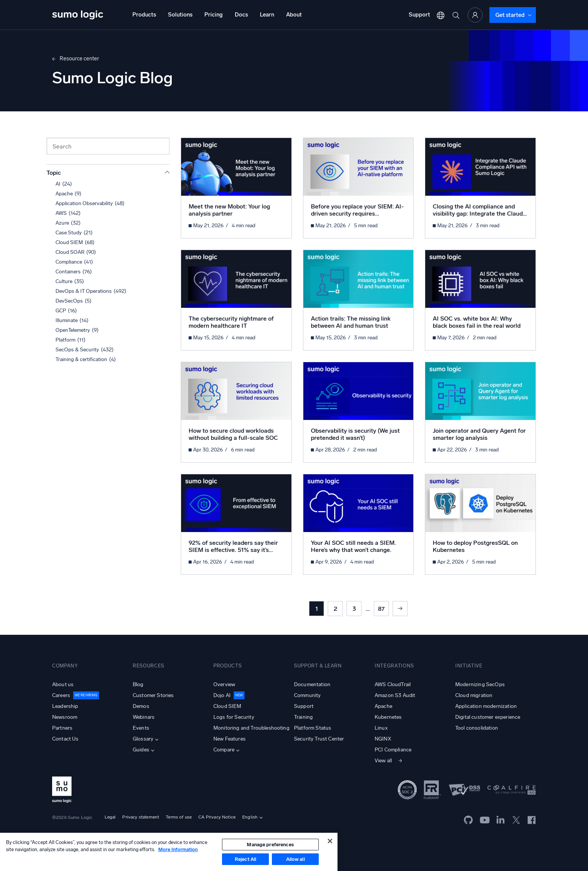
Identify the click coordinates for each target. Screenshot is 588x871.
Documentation (312, 684)
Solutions (180, 15)
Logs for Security (234, 717)
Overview (224, 684)
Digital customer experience (488, 717)
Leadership (65, 706)
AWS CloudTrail (393, 684)
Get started (510, 15)
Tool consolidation (477, 728)
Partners (62, 728)
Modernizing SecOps (480, 684)
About (294, 15)
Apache (383, 706)
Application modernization (486, 706)
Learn (267, 15)
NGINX (383, 739)
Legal (110, 817)
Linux (381, 728)
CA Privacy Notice (217, 817)
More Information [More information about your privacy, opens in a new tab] (178, 849)
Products (144, 15)
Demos (141, 706)
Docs (241, 15)
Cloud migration (474, 695)
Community (307, 695)
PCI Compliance (393, 750)
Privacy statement (141, 817)
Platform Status (313, 728)
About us (63, 684)
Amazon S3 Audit (395, 695)
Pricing (214, 15)
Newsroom (65, 717)
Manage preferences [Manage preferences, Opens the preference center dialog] (270, 845)
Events (141, 728)
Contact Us (65, 739)
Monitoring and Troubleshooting (251, 728)
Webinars (144, 717)
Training (303, 717)
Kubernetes (388, 717)
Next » (400, 609)
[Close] (330, 841)
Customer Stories (153, 695)
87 (381, 609)
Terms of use (179, 817)
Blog (138, 684)
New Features (229, 739)
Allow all (295, 859)
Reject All (245, 859)
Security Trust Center (319, 739)
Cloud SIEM (227, 706)
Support (419, 15)
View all (383, 761)
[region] (169, 852)
